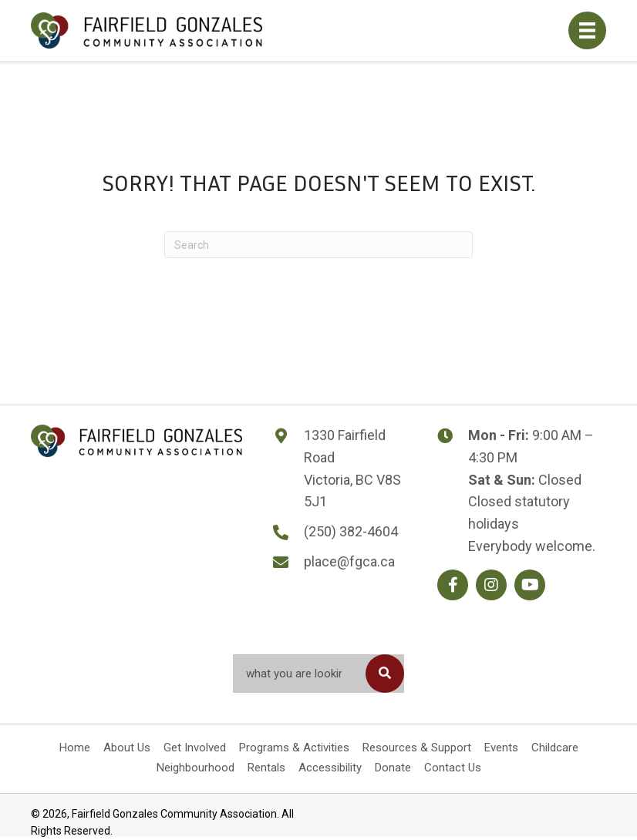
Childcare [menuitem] (555, 748)
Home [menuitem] (75, 748)
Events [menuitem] (501, 748)
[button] (453, 585)
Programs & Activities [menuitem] (294, 748)
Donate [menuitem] (393, 768)
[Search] (318, 245)
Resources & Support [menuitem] (417, 748)
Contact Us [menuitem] (453, 768)
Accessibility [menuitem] (330, 768)
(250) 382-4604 (351, 531)
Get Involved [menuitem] (195, 748)
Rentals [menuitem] (266, 768)
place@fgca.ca (349, 561)
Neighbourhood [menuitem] (195, 768)
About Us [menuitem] (127, 748)
